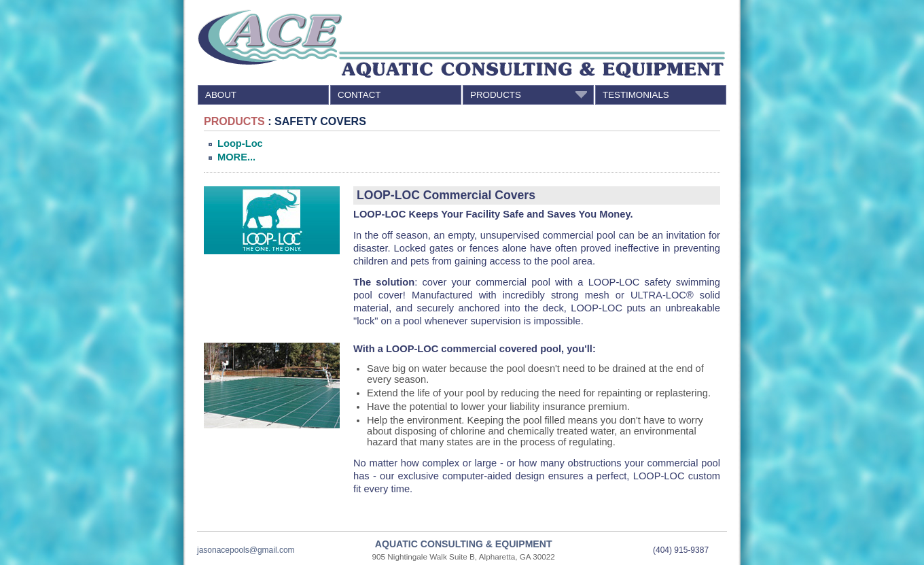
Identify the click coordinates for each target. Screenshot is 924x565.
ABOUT (221, 95)
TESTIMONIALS (636, 95)
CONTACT (359, 95)
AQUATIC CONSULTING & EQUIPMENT (464, 544)
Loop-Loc (240, 143)
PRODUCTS (530, 95)
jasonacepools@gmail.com (246, 550)
